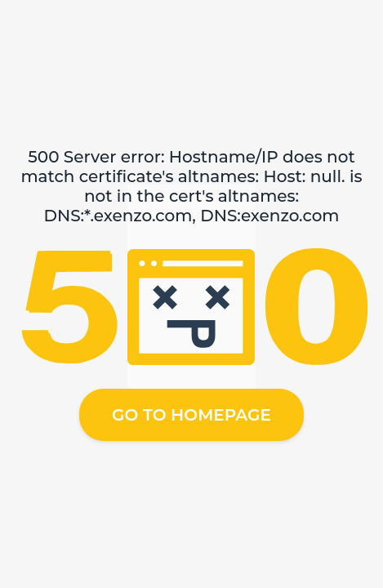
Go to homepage (191, 415)
